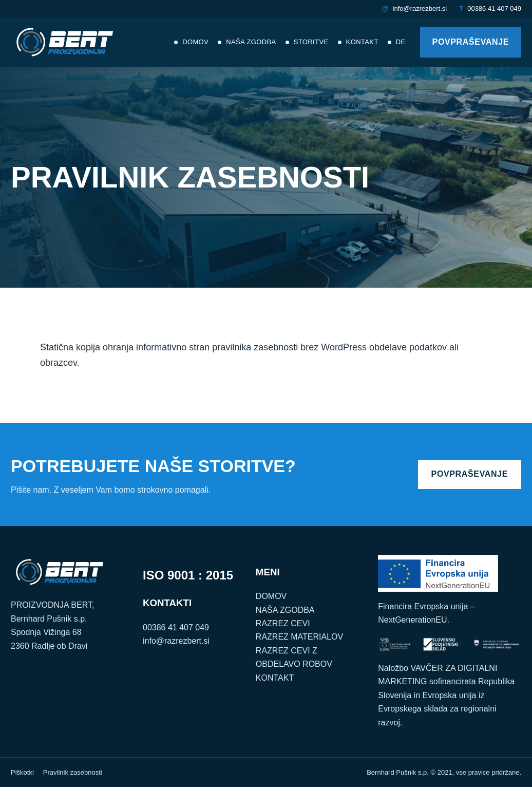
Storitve (311, 42)
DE (401, 42)
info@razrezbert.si (420, 8)
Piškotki (22, 772)
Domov (195, 42)
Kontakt (362, 42)
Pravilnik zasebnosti (73, 772)
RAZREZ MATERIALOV (299, 637)
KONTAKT (275, 678)
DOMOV (271, 596)
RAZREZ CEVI (283, 623)
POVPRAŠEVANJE (471, 42)
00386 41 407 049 (494, 8)
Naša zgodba (251, 42)
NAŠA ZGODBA (285, 610)
